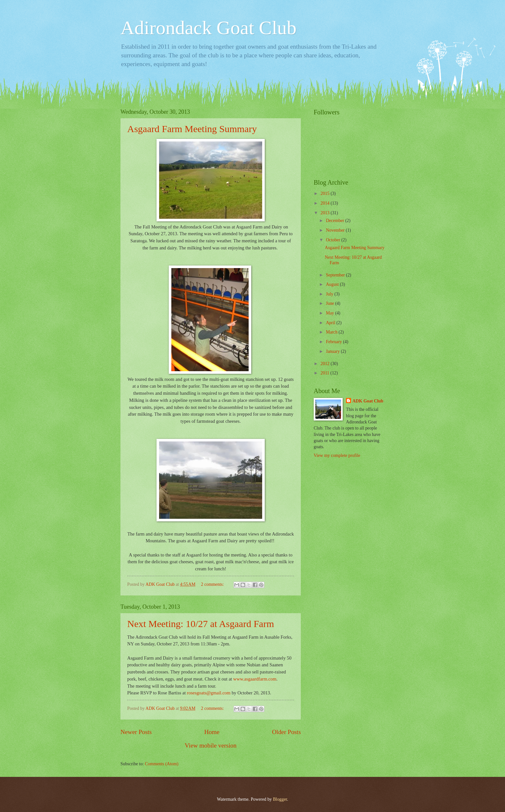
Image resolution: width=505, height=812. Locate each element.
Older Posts (286, 732)
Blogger (280, 799)
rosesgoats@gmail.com (209, 693)
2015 (325, 193)
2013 (325, 213)
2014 (325, 203)
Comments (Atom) (162, 764)
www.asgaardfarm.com (255, 679)
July (330, 294)
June (331, 303)
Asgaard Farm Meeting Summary (192, 129)
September (336, 275)
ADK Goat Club (368, 401)
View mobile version (211, 745)
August (333, 284)
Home (212, 732)
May (331, 313)
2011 (325, 373)
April (331, 323)
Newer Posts (136, 732)
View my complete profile (337, 455)
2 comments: (213, 584)
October (334, 240)
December (336, 221)
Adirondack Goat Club (209, 28)
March (332, 332)
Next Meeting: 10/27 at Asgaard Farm (201, 624)
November (336, 230)
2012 (325, 364)
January (333, 351)
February (334, 342)
